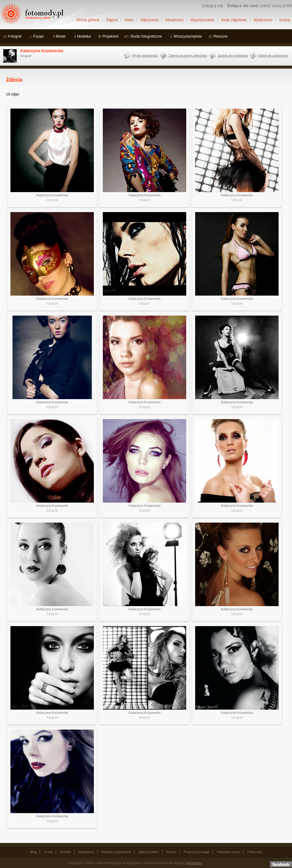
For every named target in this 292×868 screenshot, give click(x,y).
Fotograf (15, 36)
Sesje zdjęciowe (234, 20)
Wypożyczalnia (202, 20)
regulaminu (193, 863)
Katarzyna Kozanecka (42, 51)
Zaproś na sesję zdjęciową (188, 55)
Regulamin (86, 852)
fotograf (52, 200)
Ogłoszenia (149, 20)
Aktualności (174, 20)
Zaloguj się (212, 6)
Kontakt (65, 852)
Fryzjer (39, 36)
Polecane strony (228, 852)
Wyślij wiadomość (145, 55)
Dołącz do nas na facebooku (281, 864)
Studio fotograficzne (146, 36)
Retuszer (221, 36)
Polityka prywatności (116, 852)
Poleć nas (254, 852)
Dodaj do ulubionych (273, 55)
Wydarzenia (263, 20)
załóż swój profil (260, 6)
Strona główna (88, 20)
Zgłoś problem (149, 852)
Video (129, 20)
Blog (33, 852)
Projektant (111, 36)
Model (61, 36)
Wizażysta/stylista (188, 36)
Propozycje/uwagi (197, 852)
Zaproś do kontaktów (233, 55)
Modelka (84, 36)
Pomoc (171, 852)
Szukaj (285, 20)
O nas (48, 852)
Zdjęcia (112, 20)
